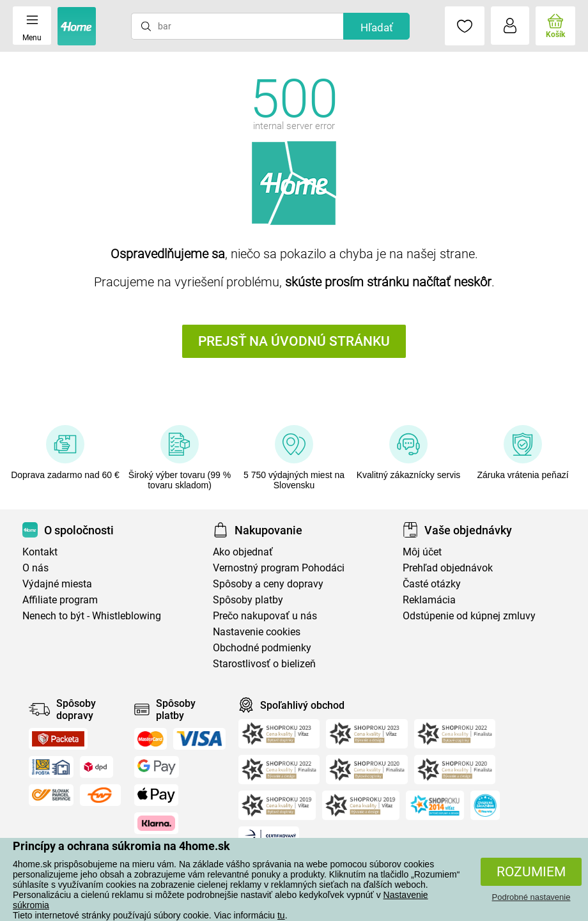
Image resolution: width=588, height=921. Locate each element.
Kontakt (40, 552)
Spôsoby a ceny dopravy (268, 584)
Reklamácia (429, 600)
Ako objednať (243, 552)
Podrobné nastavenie (531, 897)
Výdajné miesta (57, 584)
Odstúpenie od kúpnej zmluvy (469, 616)
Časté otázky (432, 584)
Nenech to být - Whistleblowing (92, 616)
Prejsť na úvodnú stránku (294, 341)
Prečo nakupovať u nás (265, 616)
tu (281, 915)
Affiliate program (60, 600)
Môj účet (422, 552)
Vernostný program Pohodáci (279, 568)
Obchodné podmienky (262, 648)
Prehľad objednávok (448, 568)
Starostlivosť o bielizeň (264, 664)
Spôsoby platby (248, 600)
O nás (35, 568)
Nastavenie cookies (257, 632)
